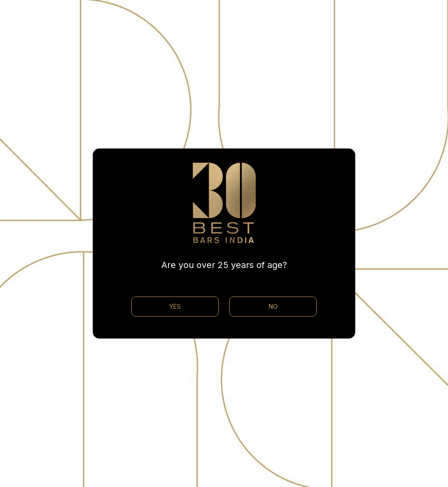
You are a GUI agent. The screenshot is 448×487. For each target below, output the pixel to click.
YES (175, 306)
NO (273, 306)
